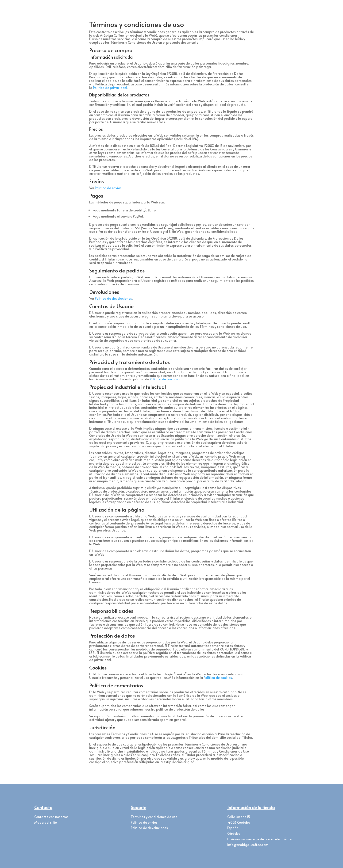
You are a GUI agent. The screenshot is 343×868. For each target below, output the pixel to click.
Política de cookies (218, 678)
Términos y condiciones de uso (154, 817)
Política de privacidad (110, 88)
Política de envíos (108, 188)
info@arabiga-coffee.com (248, 845)
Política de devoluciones (113, 298)
